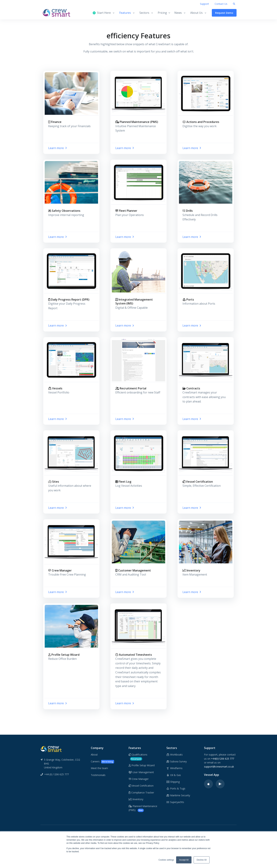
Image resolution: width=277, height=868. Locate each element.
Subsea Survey (177, 761)
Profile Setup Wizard (142, 765)
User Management (141, 772)
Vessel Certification (141, 786)
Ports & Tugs (176, 788)
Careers (102, 762)
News (178, 13)
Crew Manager (139, 779)
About (94, 755)
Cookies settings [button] (166, 860)
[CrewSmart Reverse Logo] (51, 749)
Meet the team (99, 768)
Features (125, 13)
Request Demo (224, 13)
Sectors (144, 13)
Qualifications (138, 757)
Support (204, 4)
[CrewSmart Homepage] (58, 13)
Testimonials (98, 775)
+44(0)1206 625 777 (223, 759)
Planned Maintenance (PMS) (143, 808)
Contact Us (221, 4)
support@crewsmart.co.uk (219, 767)
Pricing (164, 13)
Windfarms (175, 768)
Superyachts (175, 802)
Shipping (173, 782)
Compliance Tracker (141, 793)
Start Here (102, 13)
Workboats (175, 755)
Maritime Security (178, 795)
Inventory (136, 799)
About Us (196, 13)
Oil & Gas (174, 775)
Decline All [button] (202, 860)
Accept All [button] (184, 860)
